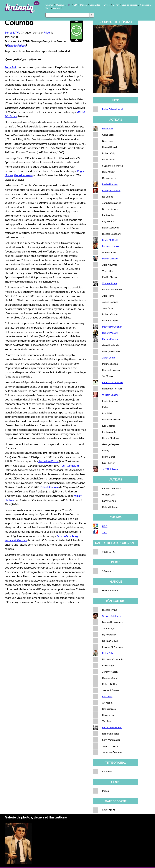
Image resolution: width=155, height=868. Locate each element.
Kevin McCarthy (111, 240)
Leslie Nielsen (110, 184)
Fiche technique (16, 45)
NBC (105, 526)
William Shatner (111, 395)
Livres (107, 5)
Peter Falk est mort (113, 109)
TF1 (104, 532)
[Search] (67, 15)
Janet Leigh (109, 358)
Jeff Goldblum (70, 466)
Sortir (116, 5)
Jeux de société (129, 5)
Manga (83, 5)
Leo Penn (107, 696)
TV (69, 5)
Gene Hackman (23, 175)
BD (75, 5)
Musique (60, 5)
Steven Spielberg (67, 536)
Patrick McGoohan (16, 540)
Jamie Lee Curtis (48, 461)
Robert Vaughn (110, 333)
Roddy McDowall (111, 190)
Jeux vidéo (95, 5)
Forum (56, 8)
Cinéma (49, 5)
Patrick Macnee (50, 487)
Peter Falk (11, 67)
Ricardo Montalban (112, 382)
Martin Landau (110, 258)
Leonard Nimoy (111, 246)
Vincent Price (110, 283)
